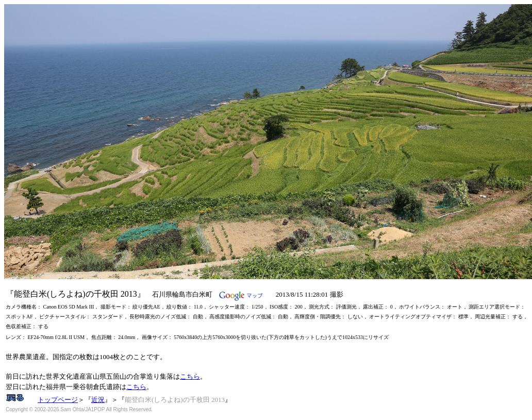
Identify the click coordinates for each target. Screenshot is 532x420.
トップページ (58, 400)
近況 (98, 400)
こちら (190, 376)
